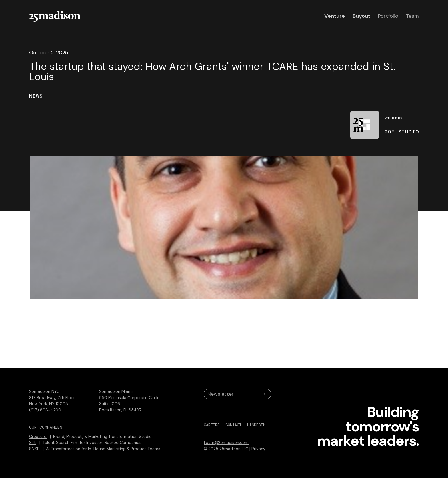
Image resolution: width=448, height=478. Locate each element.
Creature (38, 437)
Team (412, 16)
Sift (33, 443)
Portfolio (388, 16)
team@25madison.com (226, 443)
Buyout (361, 16)
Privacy (258, 449)
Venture (335, 16)
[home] (55, 16)
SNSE (34, 449)
